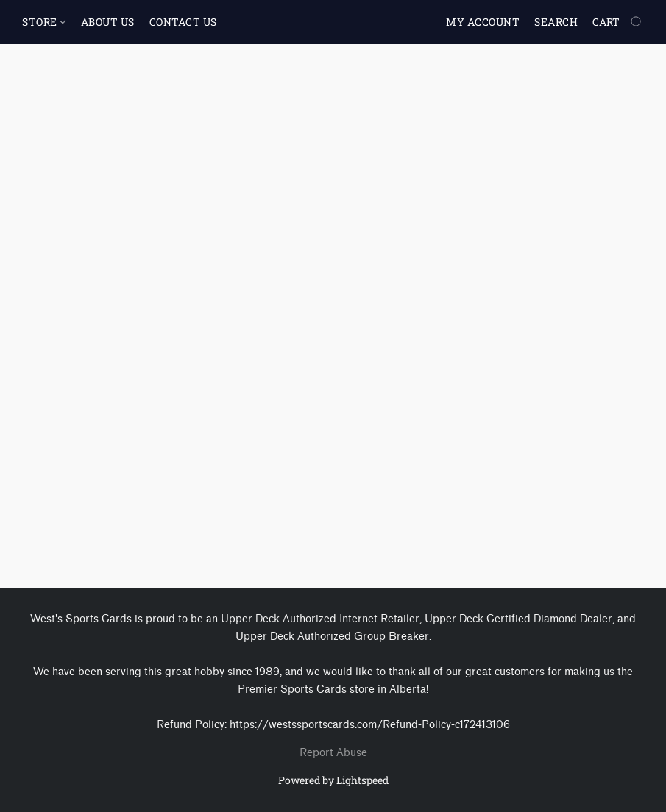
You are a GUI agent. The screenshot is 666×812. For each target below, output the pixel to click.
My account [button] (483, 22)
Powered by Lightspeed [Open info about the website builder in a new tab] (333, 780)
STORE (44, 22)
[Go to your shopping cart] (618, 22)
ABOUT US (108, 22)
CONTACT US (183, 22)
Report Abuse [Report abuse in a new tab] (333, 753)
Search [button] (556, 22)
